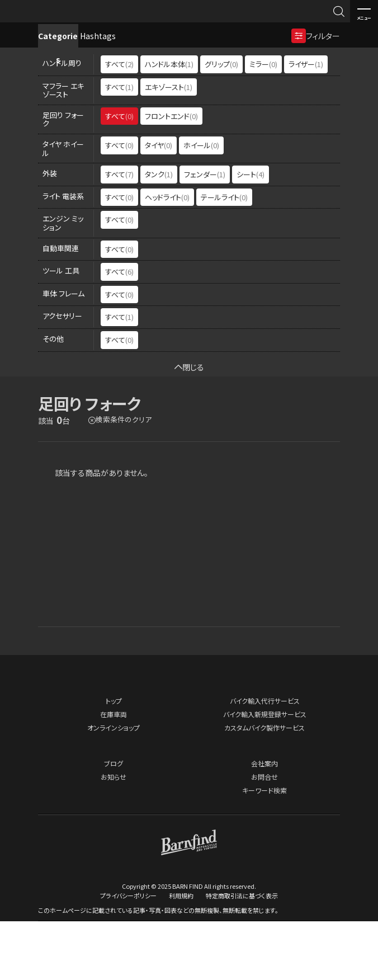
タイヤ (159, 204)
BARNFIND (33, 22)
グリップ (221, 123)
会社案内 (264, 823)
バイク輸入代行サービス (265, 760)
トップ (114, 760)
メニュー (364, 12)
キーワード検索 (264, 849)
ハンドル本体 (169, 123)
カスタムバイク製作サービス (264, 787)
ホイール (201, 204)
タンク (159, 234)
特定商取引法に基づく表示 (242, 954)
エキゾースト (169, 146)
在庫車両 (114, 773)
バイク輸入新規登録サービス (265, 773)
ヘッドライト (167, 256)
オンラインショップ (114, 787)
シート (251, 234)
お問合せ (264, 836)
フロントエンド (171, 175)
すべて (119, 123)
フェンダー (205, 234)
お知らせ (114, 836)
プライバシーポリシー (128, 954)
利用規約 (181, 954)
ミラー (263, 123)
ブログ (114, 823)
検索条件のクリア (124, 479)
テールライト (224, 256)
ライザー (306, 123)
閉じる (189, 426)
